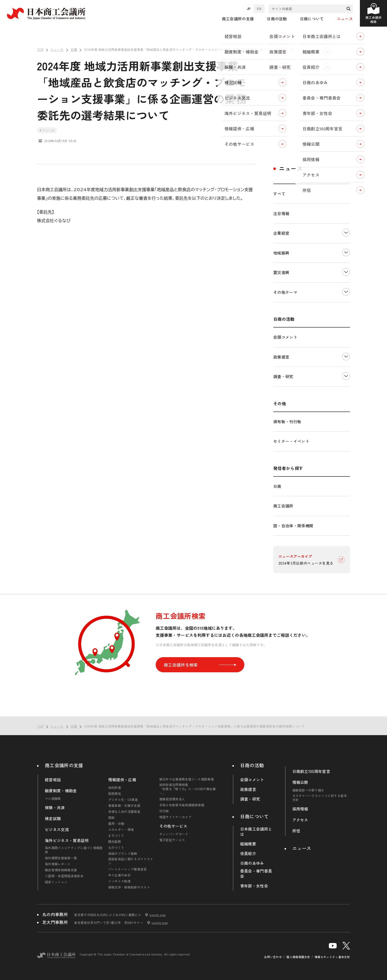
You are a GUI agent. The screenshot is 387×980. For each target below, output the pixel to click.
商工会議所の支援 (64, 765)
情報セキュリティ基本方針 (332, 957)
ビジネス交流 (57, 830)
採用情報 (300, 809)
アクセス (300, 820)
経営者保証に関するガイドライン (131, 861)
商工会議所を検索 (200, 665)
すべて (279, 194)
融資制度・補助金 (61, 791)
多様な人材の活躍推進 (124, 812)
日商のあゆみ (252, 863)
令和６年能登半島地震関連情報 (182, 805)
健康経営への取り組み (308, 790)
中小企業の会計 (119, 875)
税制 (111, 818)
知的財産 (115, 788)
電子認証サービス (172, 840)
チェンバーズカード (174, 834)
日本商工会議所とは (256, 832)
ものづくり (116, 848)
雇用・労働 (116, 824)
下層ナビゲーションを (346, 233)
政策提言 (281, 357)
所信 (296, 831)
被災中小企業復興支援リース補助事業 (187, 779)
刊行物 (164, 811)
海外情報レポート (58, 864)
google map (157, 915)
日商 (277, 486)
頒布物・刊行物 (287, 422)
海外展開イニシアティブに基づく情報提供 (74, 850)
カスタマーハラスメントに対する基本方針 (320, 798)
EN (259, 9)
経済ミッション (56, 882)
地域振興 (281, 253)
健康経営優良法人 (172, 799)
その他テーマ (285, 292)
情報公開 (300, 782)
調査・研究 (283, 376)
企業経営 (281, 233)
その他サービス (173, 826)
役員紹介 (248, 854)
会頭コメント (285, 337)
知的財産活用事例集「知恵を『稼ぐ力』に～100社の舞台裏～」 (188, 789)
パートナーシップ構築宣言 (128, 869)
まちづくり (116, 836)
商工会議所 (283, 506)
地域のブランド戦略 (123, 854)
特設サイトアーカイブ (175, 817)
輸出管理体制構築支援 (61, 870)
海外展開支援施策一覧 (61, 858)
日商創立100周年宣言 (311, 771)
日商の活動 (252, 765)
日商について (255, 816)
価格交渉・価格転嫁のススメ (129, 887)
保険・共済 (55, 808)
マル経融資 (53, 798)
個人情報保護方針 (298, 957)
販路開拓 (115, 794)
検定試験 (53, 819)
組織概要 (248, 844)
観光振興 (115, 842)
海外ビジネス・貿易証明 (67, 840)
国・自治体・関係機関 (293, 526)
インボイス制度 (119, 881)
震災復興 (281, 272)
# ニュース (47, 130)
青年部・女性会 (254, 886)
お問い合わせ (273, 957)
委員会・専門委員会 (256, 874)
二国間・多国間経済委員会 (64, 876)
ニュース (345, 19)
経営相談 (53, 780)
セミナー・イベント (291, 441)
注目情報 (281, 213)
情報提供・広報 (122, 780)
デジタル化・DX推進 (123, 800)
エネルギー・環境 (121, 830)
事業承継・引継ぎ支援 (124, 806)
